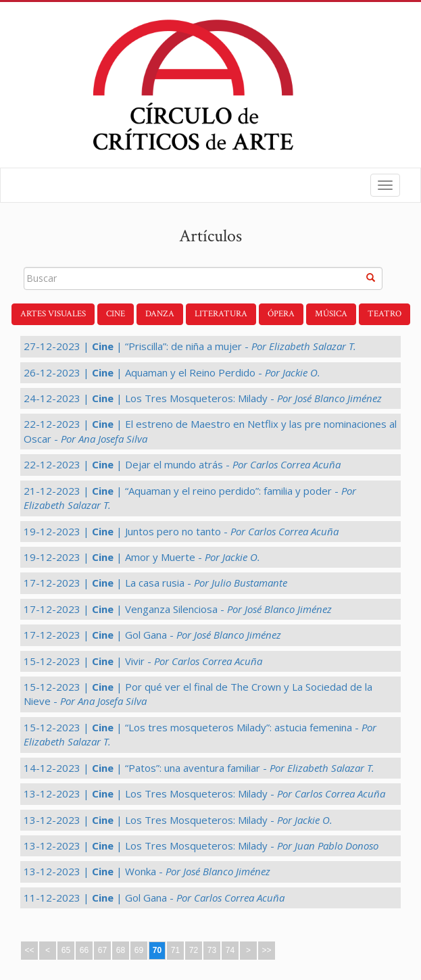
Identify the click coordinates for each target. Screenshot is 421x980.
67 (102, 950)
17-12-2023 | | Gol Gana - (152, 635)
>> (266, 950)
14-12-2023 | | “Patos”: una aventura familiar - (199, 768)
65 (66, 950)
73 (212, 950)
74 (230, 950)
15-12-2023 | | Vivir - (143, 661)
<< (29, 950)
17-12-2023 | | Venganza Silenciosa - (178, 609)
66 (84, 950)
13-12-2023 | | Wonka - (147, 871)
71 (175, 950)
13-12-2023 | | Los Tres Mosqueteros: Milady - (204, 793)
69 (139, 950)
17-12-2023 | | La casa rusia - (155, 583)
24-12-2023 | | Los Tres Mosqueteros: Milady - (203, 398)
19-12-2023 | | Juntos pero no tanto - (181, 531)
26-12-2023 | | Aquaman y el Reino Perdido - (172, 372)
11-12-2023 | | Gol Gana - (154, 898)
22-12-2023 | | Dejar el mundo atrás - (182, 464)
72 (194, 950)
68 (121, 950)
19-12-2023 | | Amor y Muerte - (142, 557)
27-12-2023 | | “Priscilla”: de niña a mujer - (190, 346)
